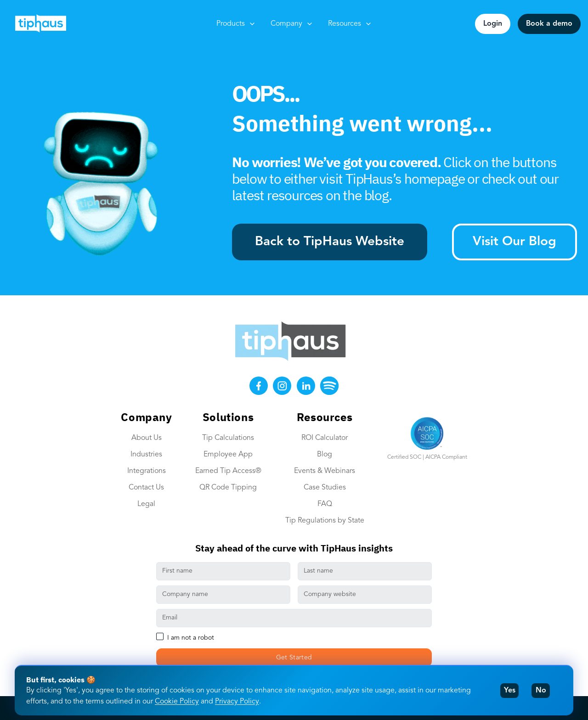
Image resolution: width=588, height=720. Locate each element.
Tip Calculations (228, 438)
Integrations (147, 471)
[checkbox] (160, 636)
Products (236, 24)
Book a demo (549, 24)
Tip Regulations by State (325, 521)
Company (292, 24)
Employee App (228, 455)
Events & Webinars (325, 471)
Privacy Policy (237, 702)
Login (493, 24)
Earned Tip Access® (228, 471)
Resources (350, 24)
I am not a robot (191, 638)
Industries (146, 455)
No (541, 691)
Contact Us (146, 488)
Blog (325, 455)
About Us (147, 438)
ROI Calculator (325, 438)
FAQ (325, 504)
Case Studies (325, 488)
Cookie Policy (177, 702)
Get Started (294, 658)
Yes (510, 691)
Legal (146, 504)
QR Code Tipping (228, 488)
